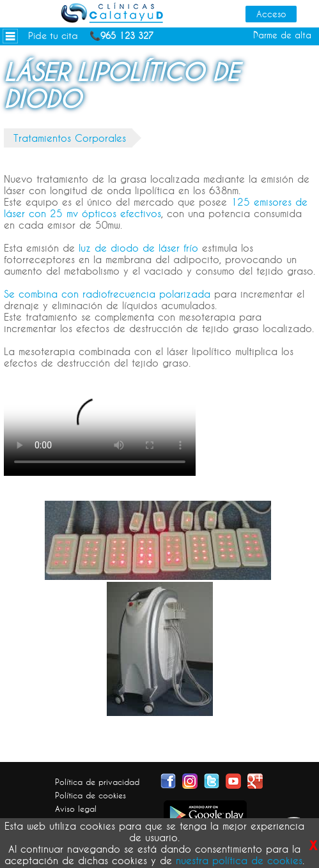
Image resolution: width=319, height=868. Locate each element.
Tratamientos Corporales (70, 138)
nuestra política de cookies (239, 860)
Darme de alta (282, 35)
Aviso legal (76, 809)
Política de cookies (90, 795)
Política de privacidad (97, 782)
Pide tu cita (53, 35)
